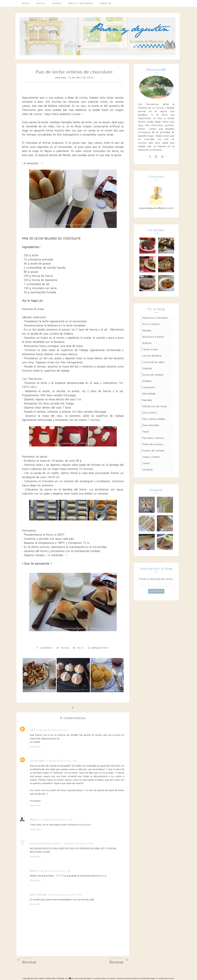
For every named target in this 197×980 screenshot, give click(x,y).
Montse (34, 820)
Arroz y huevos (151, 324)
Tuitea (63, 648)
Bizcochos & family (153, 337)
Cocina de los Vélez (153, 362)
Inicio (26, 3)
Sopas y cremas (151, 457)
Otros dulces (150, 413)
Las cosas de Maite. (84, 978)
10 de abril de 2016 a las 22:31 (52, 730)
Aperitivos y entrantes (155, 318)
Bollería (147, 343)
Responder (35, 747)
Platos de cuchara (153, 444)
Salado (57, 3)
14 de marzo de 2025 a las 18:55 (65, 895)
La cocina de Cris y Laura (45, 843)
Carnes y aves (150, 349)
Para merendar (151, 425)
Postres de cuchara (153, 451)
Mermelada (149, 394)
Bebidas (147, 331)
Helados (147, 381)
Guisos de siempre (153, 375)
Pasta (146, 432)
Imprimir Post (98, 648)
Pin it (78, 648)
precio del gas (38, 895)
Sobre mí (106, 3)
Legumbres (149, 387)
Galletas (147, 368)
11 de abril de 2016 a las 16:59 (77, 844)
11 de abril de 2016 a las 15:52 (56, 820)
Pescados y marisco (153, 438)
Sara (33, 730)
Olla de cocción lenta (155, 406)
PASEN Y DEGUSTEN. (47, 978)
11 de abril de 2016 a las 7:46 (61, 761)
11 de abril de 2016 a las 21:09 (54, 871)
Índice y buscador (81, 3)
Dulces (41, 3)
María (33, 871)
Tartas (146, 463)
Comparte (45, 648)
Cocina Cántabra (152, 356)
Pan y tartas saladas (154, 419)
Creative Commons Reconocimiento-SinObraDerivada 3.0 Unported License (141, 978)
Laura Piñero (37, 761)
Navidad (147, 400)
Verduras (148, 470)
